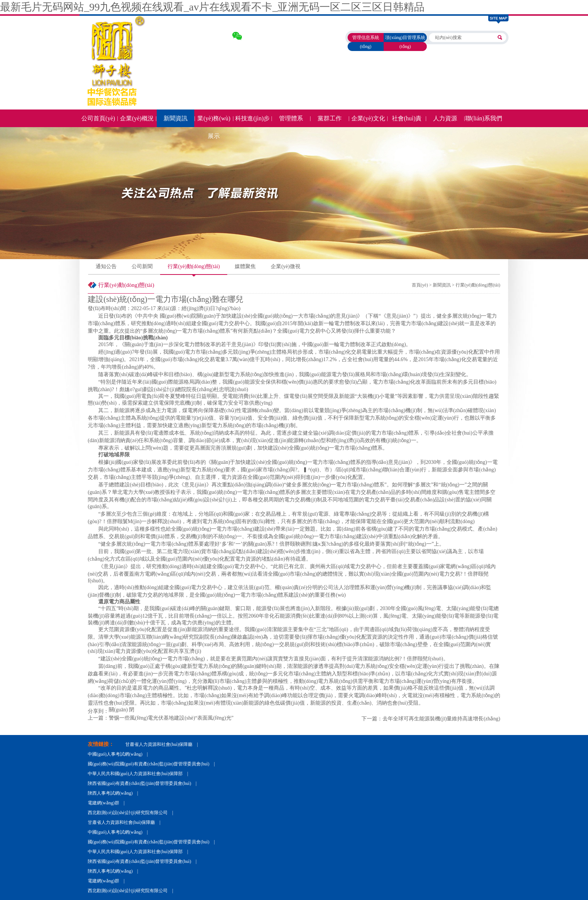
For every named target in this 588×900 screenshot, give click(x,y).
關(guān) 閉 (121, 710)
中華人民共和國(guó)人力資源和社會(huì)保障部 (135, 774)
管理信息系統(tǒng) (366, 42)
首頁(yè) (420, 285)
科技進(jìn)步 (252, 118)
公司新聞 (142, 266)
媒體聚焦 (245, 266)
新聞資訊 (175, 118)
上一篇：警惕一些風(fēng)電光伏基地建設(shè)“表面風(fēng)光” (161, 718)
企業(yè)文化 (368, 118)
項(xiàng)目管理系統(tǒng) (405, 42)
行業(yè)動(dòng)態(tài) (194, 266)
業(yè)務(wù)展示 (214, 121)
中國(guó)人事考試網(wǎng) (115, 754)
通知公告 (106, 266)
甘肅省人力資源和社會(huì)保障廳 (159, 744)
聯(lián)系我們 (484, 118)
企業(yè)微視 (286, 266)
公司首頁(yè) (98, 118)
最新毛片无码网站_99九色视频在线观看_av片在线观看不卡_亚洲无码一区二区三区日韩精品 (212, 7)
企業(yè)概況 (137, 118)
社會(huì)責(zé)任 (407, 121)
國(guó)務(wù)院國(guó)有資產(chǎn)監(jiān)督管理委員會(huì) (148, 764)
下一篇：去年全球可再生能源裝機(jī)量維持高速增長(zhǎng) (431, 719)
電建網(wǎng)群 (103, 803)
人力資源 (445, 118)
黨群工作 (330, 118)
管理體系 (291, 118)
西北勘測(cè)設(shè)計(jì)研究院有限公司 (128, 813)
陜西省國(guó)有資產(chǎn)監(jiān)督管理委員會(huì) (139, 783)
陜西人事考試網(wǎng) (110, 793)
